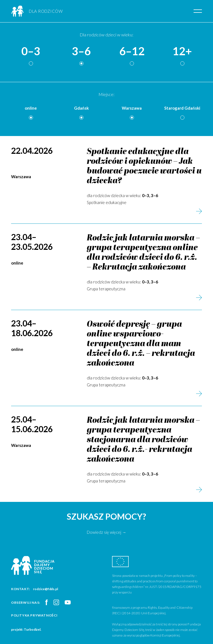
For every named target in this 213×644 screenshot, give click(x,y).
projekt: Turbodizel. (26, 629)
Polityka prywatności (34, 615)
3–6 (81, 51)
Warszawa (132, 108)
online (31, 108)
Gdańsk (81, 108)
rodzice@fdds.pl (45, 589)
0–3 (31, 51)
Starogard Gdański (182, 108)
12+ (182, 51)
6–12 (132, 51)
